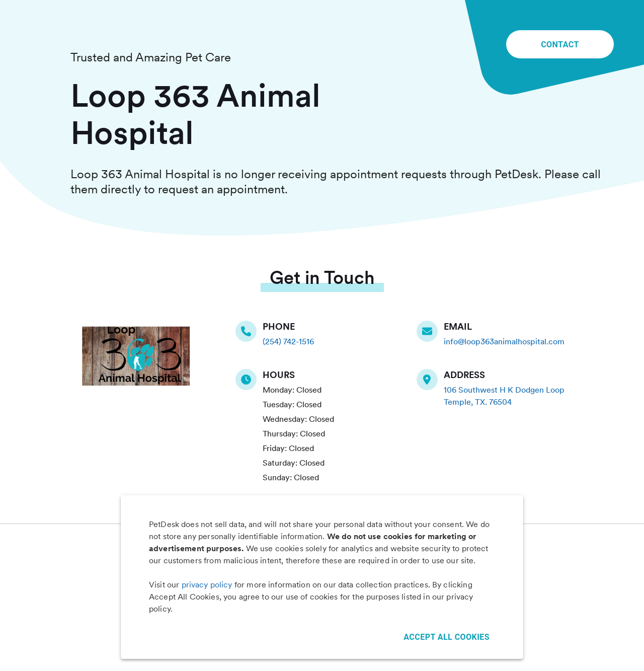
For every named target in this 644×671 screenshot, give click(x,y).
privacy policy (207, 585)
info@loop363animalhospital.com (504, 342)
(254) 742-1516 (288, 342)
